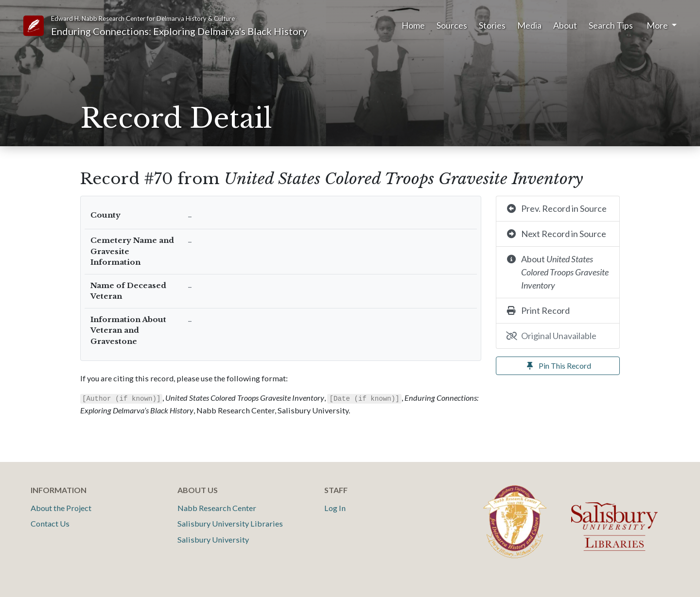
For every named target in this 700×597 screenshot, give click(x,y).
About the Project (61, 508)
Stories (492, 25)
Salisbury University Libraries (230, 523)
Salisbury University (213, 539)
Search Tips (611, 25)
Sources (452, 25)
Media (529, 25)
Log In (335, 508)
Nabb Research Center (217, 508)
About (565, 25)
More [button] (658, 25)
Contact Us (50, 523)
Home (413, 25)
